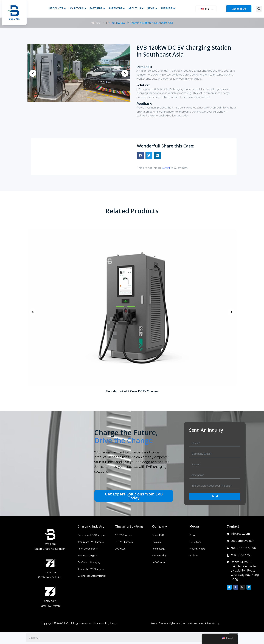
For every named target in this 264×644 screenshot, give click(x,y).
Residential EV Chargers (92, 580)
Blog (192, 536)
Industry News (198, 554)
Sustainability (160, 563)
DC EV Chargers (125, 545)
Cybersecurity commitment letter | (187, 623)
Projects (157, 545)
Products (58, 9)
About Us (136, 9)
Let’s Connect (161, 571)
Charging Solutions (129, 526)
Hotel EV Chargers (89, 554)
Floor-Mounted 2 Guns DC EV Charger (132, 391)
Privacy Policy (218, 623)
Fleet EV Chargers (89, 563)
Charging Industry (91, 526)
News (152, 9)
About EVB (159, 536)
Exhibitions (196, 545)
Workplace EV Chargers (92, 545)
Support (168, 9)
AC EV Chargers (125, 536)
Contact (167, 168)
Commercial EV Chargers (93, 536)
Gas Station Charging (91, 571)
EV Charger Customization (94, 589)
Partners (97, 9)
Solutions (78, 9)
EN (205, 9)
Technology (160, 554)
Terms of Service (154, 623)
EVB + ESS (121, 554)
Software (117, 9)
